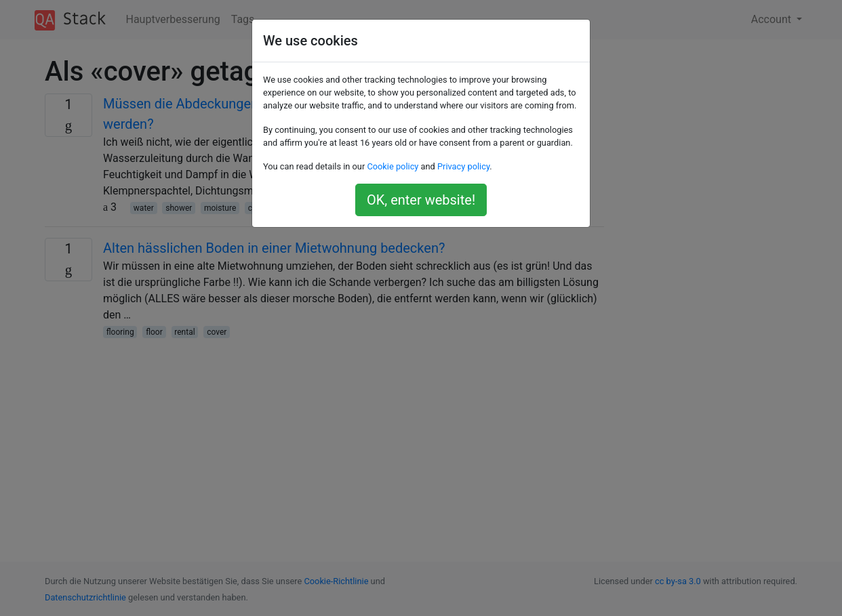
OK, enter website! (421, 200)
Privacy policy (463, 166)
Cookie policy (393, 166)
